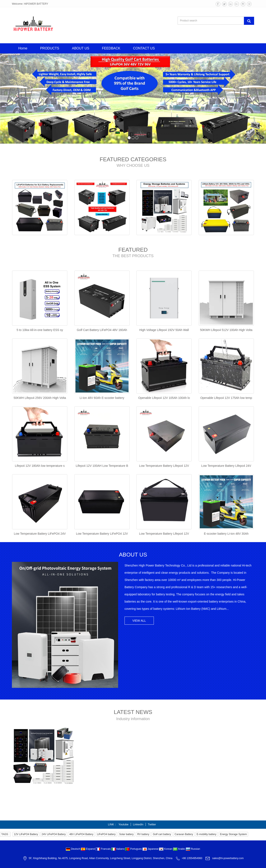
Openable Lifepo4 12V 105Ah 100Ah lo (164, 398)
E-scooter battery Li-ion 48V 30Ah (226, 534)
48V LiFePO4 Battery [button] (81, 834)
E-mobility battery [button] (207, 834)
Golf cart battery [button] (162, 834)
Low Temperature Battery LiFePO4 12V (102, 534)
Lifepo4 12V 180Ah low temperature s (40, 466)
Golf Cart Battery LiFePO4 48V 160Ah (102, 330)
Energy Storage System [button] (233, 834)
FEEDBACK (111, 48)
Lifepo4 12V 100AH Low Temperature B (102, 466)
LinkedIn (138, 824)
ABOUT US (81, 48)
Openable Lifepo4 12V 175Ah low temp (226, 398)
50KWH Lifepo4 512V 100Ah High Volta (226, 330)
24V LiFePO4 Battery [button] (54, 834)
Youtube (123, 824)
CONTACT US (144, 48)
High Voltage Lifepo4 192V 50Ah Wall (164, 330)
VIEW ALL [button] (139, 621)
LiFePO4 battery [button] (106, 834)
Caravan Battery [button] (184, 834)
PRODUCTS (50, 48)
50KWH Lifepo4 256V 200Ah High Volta (40, 398)
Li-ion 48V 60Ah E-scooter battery (102, 398)
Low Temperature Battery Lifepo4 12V (164, 466)
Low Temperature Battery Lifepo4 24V (226, 466)
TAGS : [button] (5, 834)
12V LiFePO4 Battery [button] (26, 834)
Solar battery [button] (126, 834)
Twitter (152, 824)
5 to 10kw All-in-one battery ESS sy (40, 330)
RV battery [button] (143, 834)
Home (23, 48)
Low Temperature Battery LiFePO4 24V (40, 534)
